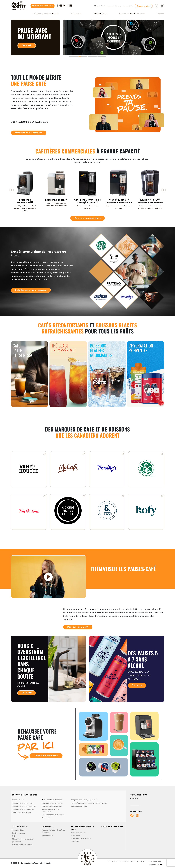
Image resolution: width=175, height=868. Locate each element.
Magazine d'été (18, 830)
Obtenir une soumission (43, 6)
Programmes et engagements (84, 800)
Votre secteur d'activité (52, 800)
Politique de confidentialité (122, 862)
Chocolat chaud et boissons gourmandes (23, 840)
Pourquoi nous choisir (112, 827)
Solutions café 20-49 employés (24, 806)
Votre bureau (18, 800)
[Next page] (164, 190)
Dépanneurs (46, 818)
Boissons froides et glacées (22, 845)
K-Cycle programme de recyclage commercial (89, 803)
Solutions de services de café (46, 14)
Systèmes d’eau (47, 836)
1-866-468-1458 (64, 5)
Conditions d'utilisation (149, 862)
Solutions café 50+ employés (23, 809)
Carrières (135, 799)
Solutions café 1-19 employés (23, 803)
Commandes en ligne (79, 806)
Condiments (76, 836)
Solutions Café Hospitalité (52, 806)
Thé (13, 836)
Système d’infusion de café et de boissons (53, 832)
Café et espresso (19, 833)
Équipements (76, 14)
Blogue (97, 6)
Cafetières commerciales (87, 218)
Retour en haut (157, 865)
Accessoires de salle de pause (132, 14)
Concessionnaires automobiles (53, 815)
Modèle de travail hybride (22, 812)
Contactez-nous (107, 6)
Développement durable (124, 6)
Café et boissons (100, 14)
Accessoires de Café (79, 833)
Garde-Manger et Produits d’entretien (81, 840)
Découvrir (27, 46)
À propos (160, 14)
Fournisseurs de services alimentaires (51, 811)
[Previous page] (12, 190)
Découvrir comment (78, 627)
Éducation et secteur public (52, 803)
